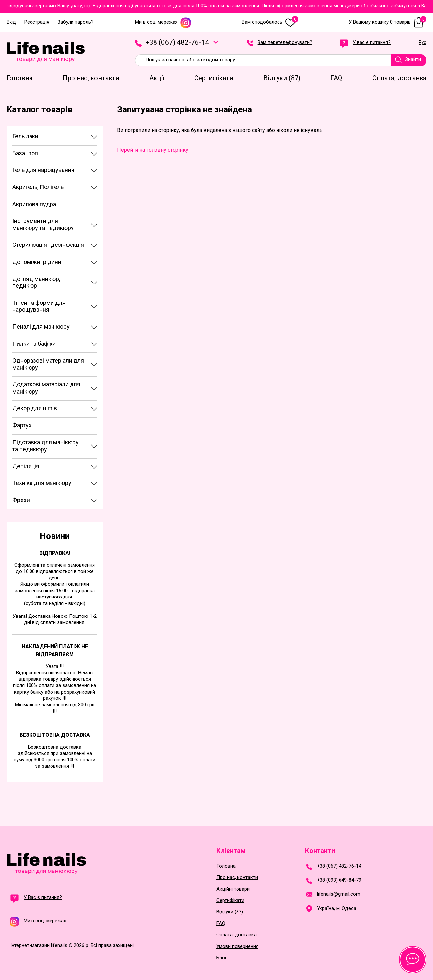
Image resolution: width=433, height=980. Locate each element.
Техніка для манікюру (42, 483)
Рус (423, 43)
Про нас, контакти (237, 878)
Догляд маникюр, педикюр (36, 282)
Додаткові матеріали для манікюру (46, 388)
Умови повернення (237, 946)
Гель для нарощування (43, 170)
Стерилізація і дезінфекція (48, 245)
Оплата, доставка (237, 935)
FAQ (221, 923)
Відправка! (55, 553)
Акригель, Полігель (38, 187)
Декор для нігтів (35, 408)
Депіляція (26, 466)
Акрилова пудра (34, 204)
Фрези (21, 500)
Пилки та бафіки (34, 344)
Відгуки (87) (230, 912)
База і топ (25, 153)
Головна (226, 866)
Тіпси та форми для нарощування (39, 306)
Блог (222, 958)
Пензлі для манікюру (41, 327)
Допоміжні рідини (37, 262)
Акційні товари (233, 889)
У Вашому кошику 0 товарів (388, 22)
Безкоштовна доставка (55, 735)
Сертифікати (230, 901)
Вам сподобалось (270, 22)
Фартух (22, 425)
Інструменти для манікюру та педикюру (43, 224)
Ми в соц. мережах (163, 22)
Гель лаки (25, 136)
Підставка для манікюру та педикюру (46, 446)
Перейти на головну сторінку (153, 150)
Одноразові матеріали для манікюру (48, 364)
